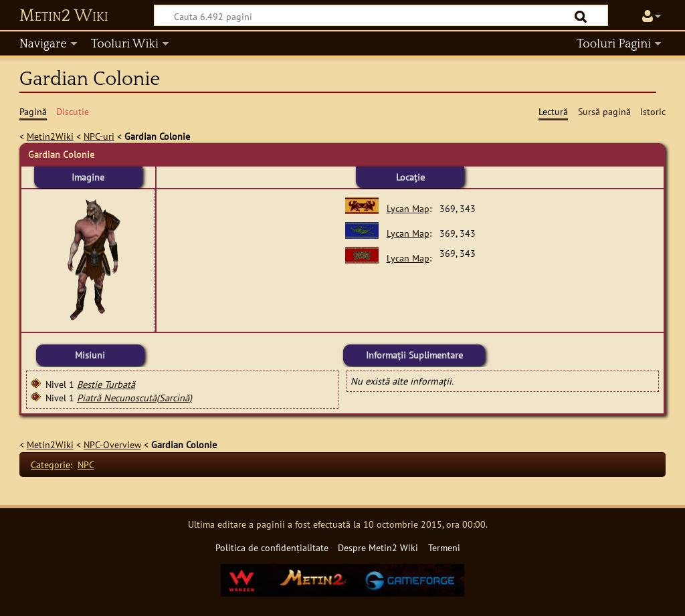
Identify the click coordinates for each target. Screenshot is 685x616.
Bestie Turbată (106, 384)
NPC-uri (99, 136)
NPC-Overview (112, 444)
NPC (86, 465)
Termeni (444, 547)
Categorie (51, 465)
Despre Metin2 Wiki (378, 547)
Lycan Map (408, 208)
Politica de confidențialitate (272, 547)
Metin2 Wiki (64, 16)
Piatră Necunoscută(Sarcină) (134, 398)
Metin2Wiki (50, 136)
